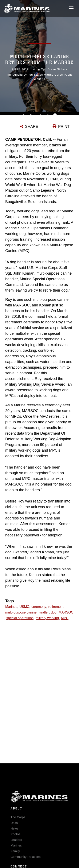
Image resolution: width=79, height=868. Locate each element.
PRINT (64, 127)
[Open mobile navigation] (71, 8)
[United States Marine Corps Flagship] (27, 9)
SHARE (32, 127)
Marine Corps (39, 800)
